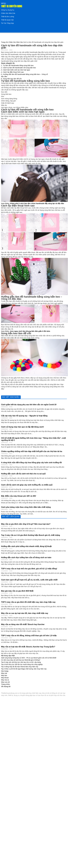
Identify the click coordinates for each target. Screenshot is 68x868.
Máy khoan (5, 678)
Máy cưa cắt (5, 682)
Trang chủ (5, 42)
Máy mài (4, 673)
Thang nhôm (5, 684)
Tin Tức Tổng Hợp (7, 23)
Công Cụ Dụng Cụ (8, 10)
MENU (4, 3)
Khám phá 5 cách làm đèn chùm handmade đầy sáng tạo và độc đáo (37, 203)
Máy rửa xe (5, 680)
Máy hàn (4, 675)
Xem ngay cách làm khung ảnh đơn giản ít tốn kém (30, 331)
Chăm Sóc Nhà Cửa (8, 13)
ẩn (14, 63)
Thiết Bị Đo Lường (8, 17)
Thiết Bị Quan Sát (7, 20)
